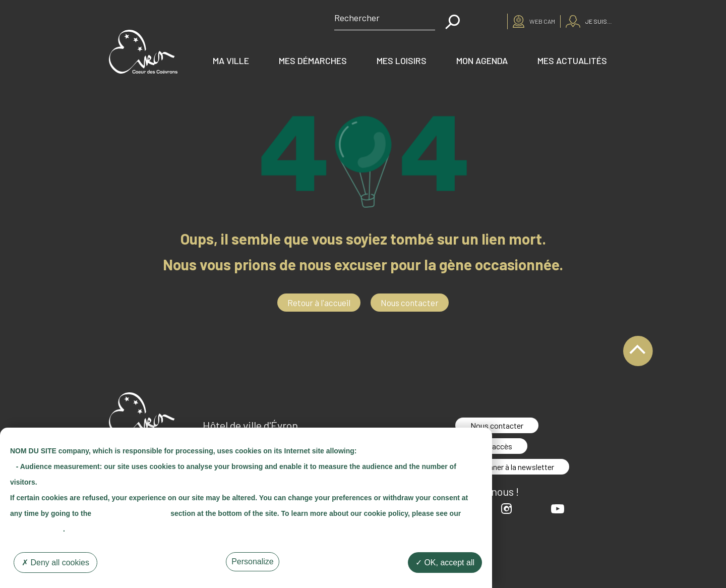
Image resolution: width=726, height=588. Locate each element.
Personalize (253, 562)
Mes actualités (572, 61)
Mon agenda (482, 61)
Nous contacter (410, 303)
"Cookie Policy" (37, 529)
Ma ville (231, 61)
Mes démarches (313, 61)
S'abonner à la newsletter (512, 467)
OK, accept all (445, 563)
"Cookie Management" (131, 513)
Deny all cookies (55, 563)
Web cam (542, 21)
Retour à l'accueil (319, 303)
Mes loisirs (402, 61)
